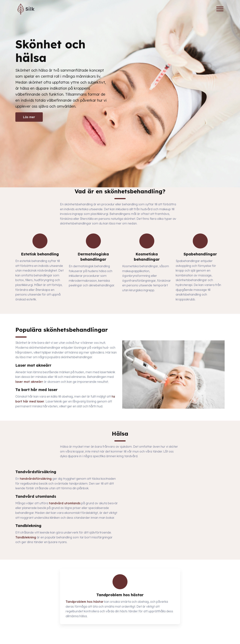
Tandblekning (26, 537)
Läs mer (29, 117)
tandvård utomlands (65, 503)
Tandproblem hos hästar (85, 602)
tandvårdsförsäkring (36, 479)
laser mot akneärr (29, 382)
